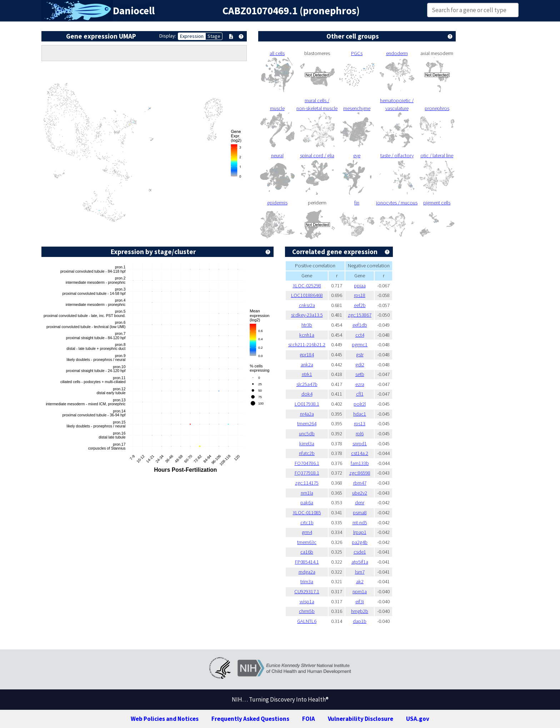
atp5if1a (360, 562)
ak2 (360, 581)
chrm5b (307, 611)
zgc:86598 (360, 473)
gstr (360, 355)
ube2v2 (360, 493)
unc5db (307, 434)
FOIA (309, 719)
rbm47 (360, 483)
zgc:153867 (360, 315)
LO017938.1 (307, 404)
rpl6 (360, 434)
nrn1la (307, 493)
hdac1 (360, 414)
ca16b (307, 552)
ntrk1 (307, 374)
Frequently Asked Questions (250, 719)
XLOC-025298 (307, 286)
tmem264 (307, 424)
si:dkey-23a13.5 (307, 315)
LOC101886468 (307, 295)
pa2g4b (360, 542)
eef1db (360, 325)
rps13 (360, 424)
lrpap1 (360, 532)
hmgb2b (360, 611)
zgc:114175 (307, 483)
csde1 (360, 552)
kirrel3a (307, 444)
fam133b (360, 463)
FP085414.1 (307, 562)
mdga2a (307, 572)
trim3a (307, 581)
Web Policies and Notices (165, 719)
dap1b (360, 621)
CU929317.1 (307, 591)
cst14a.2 (360, 453)
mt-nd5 (360, 523)
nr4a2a (307, 414)
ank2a (307, 365)
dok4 (307, 394)
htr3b (307, 325)
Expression (192, 36)
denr (360, 502)
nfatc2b (307, 453)
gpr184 (307, 355)
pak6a (307, 502)
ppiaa (360, 286)
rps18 (360, 295)
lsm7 (360, 572)
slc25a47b (307, 384)
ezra (360, 384)
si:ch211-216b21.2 (307, 345)
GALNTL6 (307, 621)
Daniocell (134, 11)
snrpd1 (360, 444)
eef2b (360, 305)
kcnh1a (307, 335)
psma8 (360, 512)
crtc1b (307, 523)
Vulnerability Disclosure (361, 719)
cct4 (360, 335)
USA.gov (418, 719)
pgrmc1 (360, 345)
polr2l (360, 404)
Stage (214, 36)
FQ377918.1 (307, 473)
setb (360, 374)
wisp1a (307, 601)
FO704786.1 (307, 463)
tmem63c (307, 542)
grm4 (307, 532)
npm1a (360, 591)
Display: (168, 36)
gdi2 (360, 365)
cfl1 (360, 394)
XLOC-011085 (307, 512)
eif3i (360, 601)
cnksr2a (307, 305)
